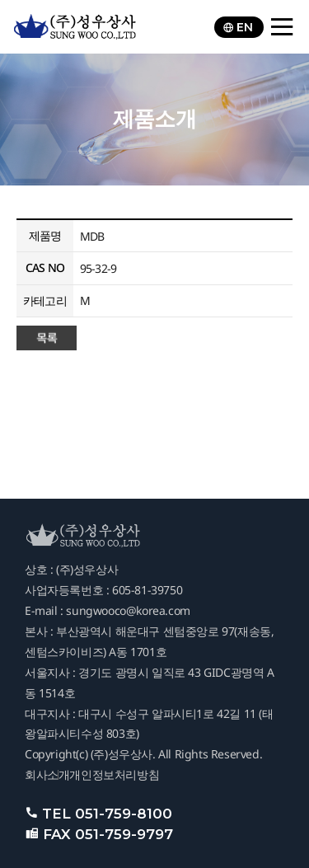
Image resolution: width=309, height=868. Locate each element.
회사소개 (47, 775)
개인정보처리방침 (114, 775)
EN (238, 27)
